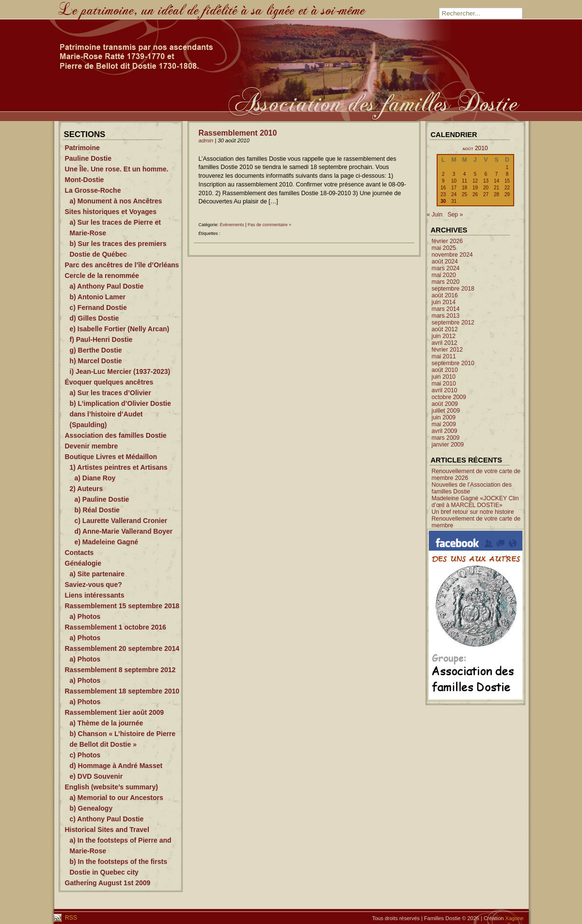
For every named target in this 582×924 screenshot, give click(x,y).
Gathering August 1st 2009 (108, 883)
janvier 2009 (448, 445)
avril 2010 (445, 390)
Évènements (232, 225)
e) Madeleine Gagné (106, 542)
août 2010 (445, 370)
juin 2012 (444, 336)
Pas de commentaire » (269, 225)
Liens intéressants (95, 595)
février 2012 (448, 350)
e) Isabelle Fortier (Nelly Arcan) (120, 329)
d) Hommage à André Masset (116, 766)
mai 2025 (444, 248)
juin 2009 (444, 417)
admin (206, 140)
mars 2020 (446, 282)
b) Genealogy (91, 808)
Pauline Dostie (88, 158)
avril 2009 (445, 431)
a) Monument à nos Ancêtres (116, 201)
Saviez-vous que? (94, 585)
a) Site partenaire (97, 574)
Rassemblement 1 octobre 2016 (116, 627)
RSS (71, 918)
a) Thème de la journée (107, 723)
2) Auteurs (87, 489)
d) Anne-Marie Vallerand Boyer (124, 531)
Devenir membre (92, 446)
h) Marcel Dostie (96, 361)
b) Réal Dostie (97, 510)
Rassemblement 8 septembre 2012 (120, 670)
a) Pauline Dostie (102, 499)
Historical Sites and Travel (107, 830)
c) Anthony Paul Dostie (107, 819)
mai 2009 (444, 424)
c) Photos (85, 755)
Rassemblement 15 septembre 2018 (122, 606)
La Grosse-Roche (93, 190)
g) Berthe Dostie (96, 350)
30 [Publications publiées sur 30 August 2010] (443, 201)
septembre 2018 (453, 289)
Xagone (515, 918)
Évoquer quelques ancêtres (109, 382)
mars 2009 (446, 438)
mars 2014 (446, 309)
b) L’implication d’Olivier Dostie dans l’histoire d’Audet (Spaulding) (120, 414)
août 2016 (445, 295)
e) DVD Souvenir (96, 776)
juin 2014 (444, 302)
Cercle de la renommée (102, 276)
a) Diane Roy (95, 478)
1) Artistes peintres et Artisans (119, 467)
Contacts (79, 553)
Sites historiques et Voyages (111, 212)
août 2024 (445, 262)
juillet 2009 (446, 411)
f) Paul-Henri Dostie (101, 339)
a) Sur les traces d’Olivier (110, 393)
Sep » (455, 215)
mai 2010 (444, 384)
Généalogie (83, 563)
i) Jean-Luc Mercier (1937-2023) (120, 371)
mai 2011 (444, 356)
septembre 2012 (453, 323)
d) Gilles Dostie (94, 318)
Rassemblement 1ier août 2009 (115, 712)
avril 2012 (445, 343)
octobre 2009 (449, 397)
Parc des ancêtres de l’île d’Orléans (122, 265)
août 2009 (445, 404)
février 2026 (448, 241)
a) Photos (85, 616)
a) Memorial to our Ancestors (117, 798)
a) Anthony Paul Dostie (107, 286)
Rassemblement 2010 (238, 133)
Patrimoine (82, 148)
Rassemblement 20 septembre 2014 (122, 648)
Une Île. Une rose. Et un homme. (117, 169)
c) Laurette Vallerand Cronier (121, 521)
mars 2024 (446, 268)
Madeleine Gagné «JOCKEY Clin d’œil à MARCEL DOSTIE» (475, 502)
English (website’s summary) (111, 787)
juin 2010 (444, 377)
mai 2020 (444, 275)
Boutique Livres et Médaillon (111, 457)
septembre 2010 (453, 363)
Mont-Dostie (85, 180)
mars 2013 (446, 316)
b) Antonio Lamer (98, 297)
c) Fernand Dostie (98, 308)
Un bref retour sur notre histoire (473, 512)
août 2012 (445, 329)
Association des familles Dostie (116, 435)
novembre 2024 (452, 255)
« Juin (435, 215)
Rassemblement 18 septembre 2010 (122, 691)
